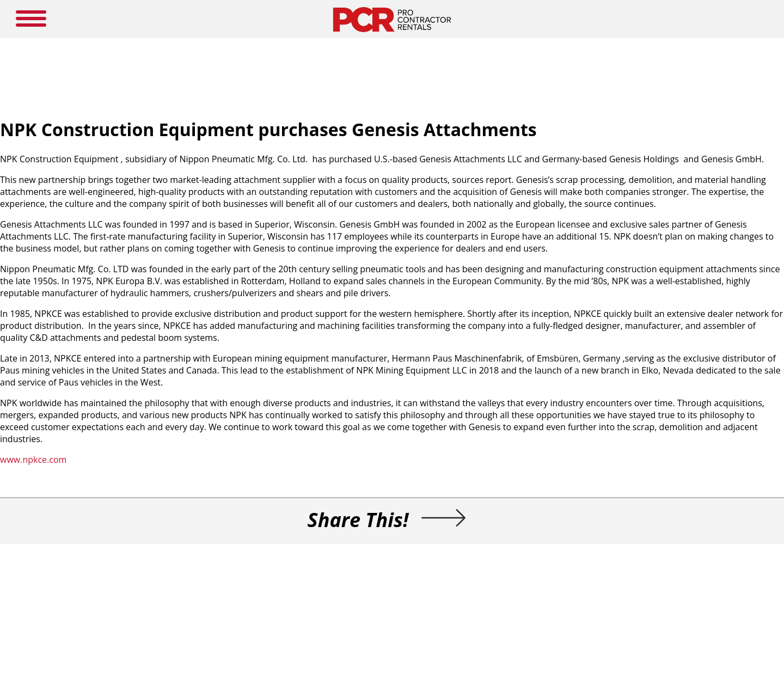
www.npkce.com (33, 460)
